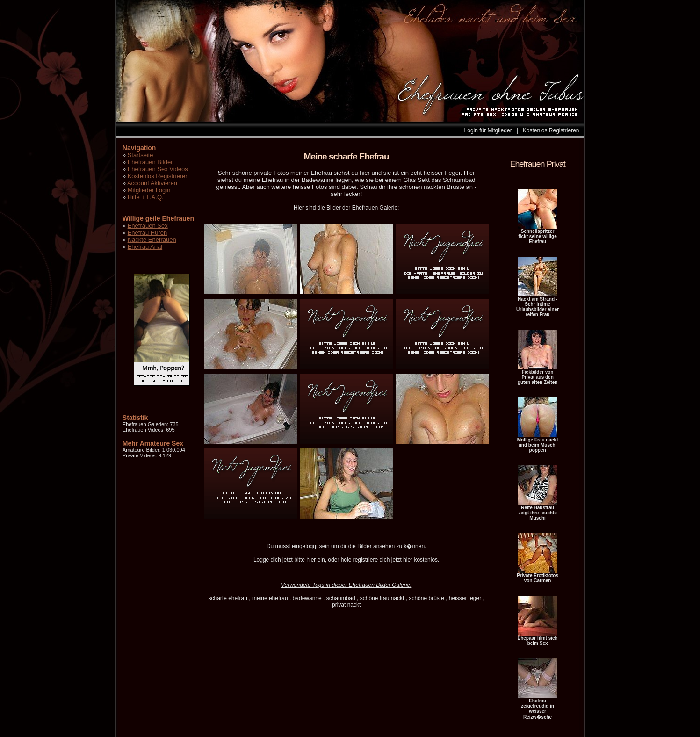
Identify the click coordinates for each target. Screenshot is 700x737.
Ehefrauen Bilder (150, 162)
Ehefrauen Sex (148, 226)
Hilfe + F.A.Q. (146, 197)
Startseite (141, 155)
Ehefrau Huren (148, 233)
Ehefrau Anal (145, 247)
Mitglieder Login (149, 190)
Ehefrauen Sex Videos (158, 169)
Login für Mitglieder (488, 130)
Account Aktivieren (152, 183)
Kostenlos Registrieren (551, 130)
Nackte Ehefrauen (152, 240)
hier (311, 560)
